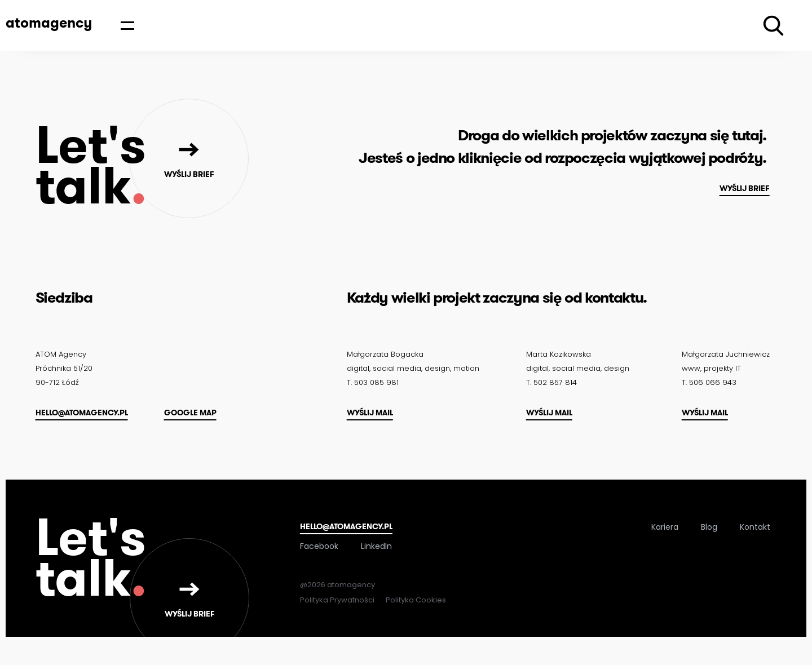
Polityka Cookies (416, 600)
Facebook (319, 546)
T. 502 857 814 (551, 382)
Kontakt (755, 527)
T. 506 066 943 (709, 382)
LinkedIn (376, 546)
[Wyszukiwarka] (773, 26)
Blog (709, 527)
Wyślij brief (745, 188)
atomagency (49, 23)
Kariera (665, 527)
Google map (190, 413)
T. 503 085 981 (373, 382)
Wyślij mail (370, 413)
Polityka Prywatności (337, 600)
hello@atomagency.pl (82, 413)
